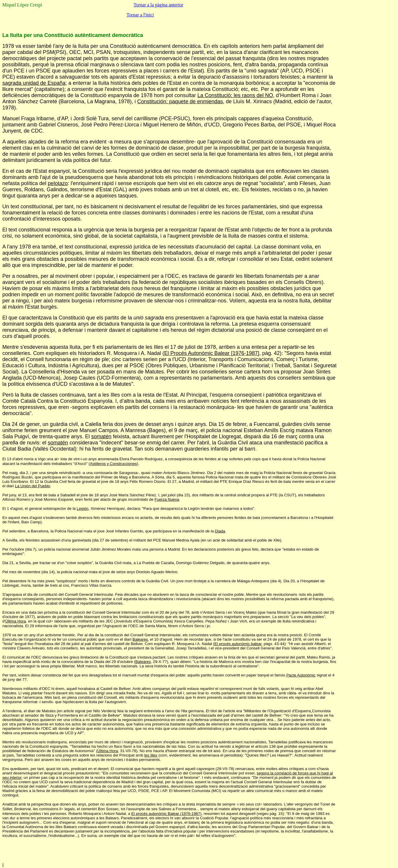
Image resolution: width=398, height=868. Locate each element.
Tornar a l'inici (140, 15)
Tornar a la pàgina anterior (158, 5)
